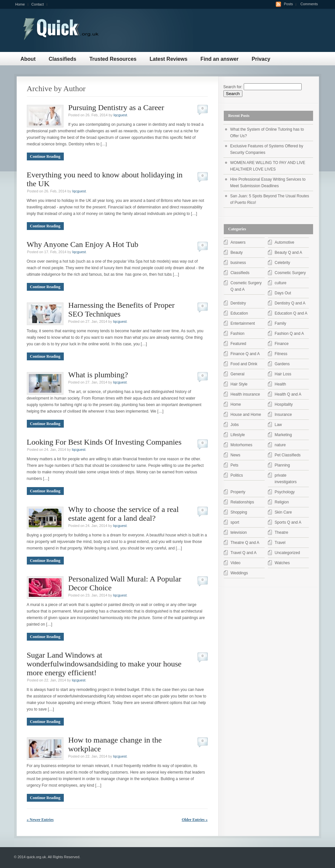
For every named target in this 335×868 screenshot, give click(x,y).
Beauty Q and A (289, 253)
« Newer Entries (40, 820)
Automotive (285, 242)
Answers (238, 242)
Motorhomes (242, 445)
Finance (282, 344)
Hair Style (239, 384)
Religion (282, 502)
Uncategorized (287, 553)
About (28, 59)
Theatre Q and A (245, 543)
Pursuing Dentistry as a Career (116, 107)
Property (238, 492)
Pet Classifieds (288, 455)
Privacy (261, 59)
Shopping (239, 512)
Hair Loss (283, 374)
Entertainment (243, 323)
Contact (38, 4)
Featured (238, 344)
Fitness (281, 354)
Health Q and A (288, 394)
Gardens (282, 364)
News (236, 455)
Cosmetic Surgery (290, 273)
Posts (289, 4)
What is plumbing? (98, 375)
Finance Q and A (245, 354)
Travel (280, 543)
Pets (235, 465)
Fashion (238, 334)
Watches (282, 563)
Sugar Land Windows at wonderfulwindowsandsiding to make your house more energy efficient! (104, 664)
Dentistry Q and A (290, 303)
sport (235, 522)
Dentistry (238, 303)
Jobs (235, 425)
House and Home (246, 415)
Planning (282, 465)
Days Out (283, 293)
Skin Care (283, 512)
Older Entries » (194, 820)
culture (281, 283)
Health (281, 384)
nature (280, 445)
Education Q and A (291, 313)
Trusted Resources (113, 59)
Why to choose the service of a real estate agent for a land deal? (124, 514)
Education (239, 313)
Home (20, 4)
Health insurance (245, 394)
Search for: (233, 87)
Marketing (283, 435)
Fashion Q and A (289, 334)
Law (278, 425)
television (239, 532)
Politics (237, 475)
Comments (309, 4)
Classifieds (62, 59)
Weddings (239, 573)
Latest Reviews (168, 59)
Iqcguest (120, 115)
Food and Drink (244, 364)
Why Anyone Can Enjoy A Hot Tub (83, 244)
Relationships (242, 502)
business (238, 263)
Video (236, 563)
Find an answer (220, 59)
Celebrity (282, 263)
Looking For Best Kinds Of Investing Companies (104, 442)
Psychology (285, 492)
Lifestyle (238, 435)
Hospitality (284, 404)
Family (281, 323)
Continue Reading (45, 156)
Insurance (283, 415)
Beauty (237, 253)
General (238, 374)
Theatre (282, 532)
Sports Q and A (288, 522)
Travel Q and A (244, 553)
